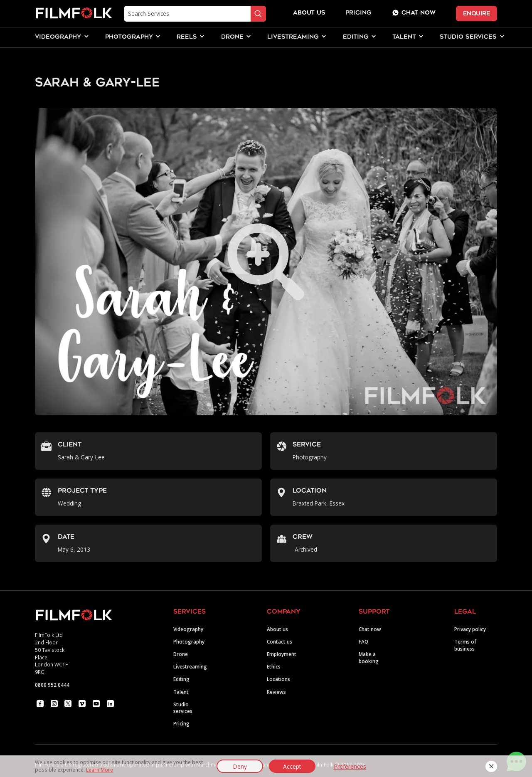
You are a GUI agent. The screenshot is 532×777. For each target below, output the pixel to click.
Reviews (276, 692)
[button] (491, 766)
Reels (187, 37)
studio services (468, 37)
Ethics (274, 666)
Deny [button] (240, 766)
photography (129, 37)
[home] (74, 14)
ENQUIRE (477, 14)
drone (232, 37)
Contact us (280, 641)
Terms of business (465, 645)
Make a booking (369, 657)
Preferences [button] (350, 766)
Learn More (100, 770)
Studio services (183, 708)
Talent (181, 692)
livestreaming (293, 37)
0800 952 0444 (52, 685)
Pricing (358, 13)
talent (404, 37)
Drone (181, 654)
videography (58, 37)
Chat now (370, 629)
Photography (189, 641)
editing (356, 37)
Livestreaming (190, 666)
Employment (282, 654)
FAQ (363, 641)
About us (277, 629)
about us (309, 13)
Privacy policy (470, 629)
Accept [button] (292, 766)
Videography (188, 629)
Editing (181, 679)
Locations (278, 679)
